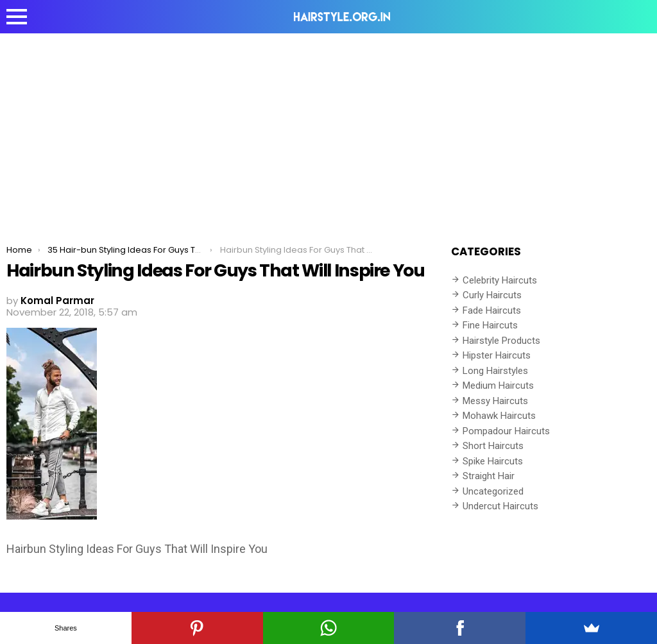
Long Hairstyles (495, 371)
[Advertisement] (328, 130)
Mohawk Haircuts (499, 416)
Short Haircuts (493, 446)
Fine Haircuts (490, 325)
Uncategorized (493, 491)
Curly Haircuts (492, 295)
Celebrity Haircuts (500, 280)
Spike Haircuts (493, 461)
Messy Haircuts (495, 401)
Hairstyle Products (501, 341)
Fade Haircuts (492, 310)
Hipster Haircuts (497, 355)
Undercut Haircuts (500, 506)
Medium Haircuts (498, 386)
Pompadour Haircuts (506, 431)
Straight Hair (489, 476)
